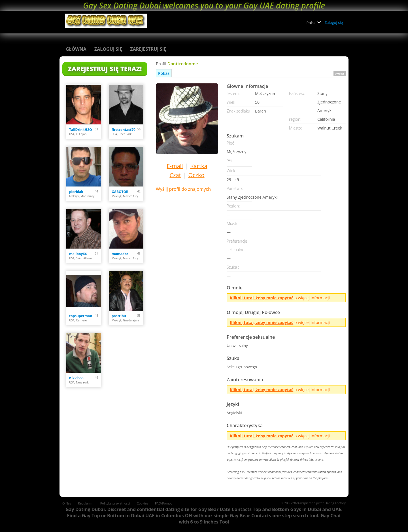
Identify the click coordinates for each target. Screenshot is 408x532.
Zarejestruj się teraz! (105, 69)
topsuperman (81, 316)
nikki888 (76, 378)
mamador (120, 254)
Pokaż (164, 73)
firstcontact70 (124, 130)
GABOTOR (120, 192)
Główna (76, 49)
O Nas (67, 503)
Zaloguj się (334, 22)
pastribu (119, 316)
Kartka (199, 166)
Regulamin (86, 503)
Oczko (196, 175)
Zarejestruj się (148, 49)
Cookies (143, 503)
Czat (175, 175)
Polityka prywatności (115, 503)
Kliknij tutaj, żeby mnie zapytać (262, 298)
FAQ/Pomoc (164, 503)
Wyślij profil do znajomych (183, 189)
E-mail (175, 166)
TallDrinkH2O (80, 130)
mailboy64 (78, 254)
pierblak (76, 192)
